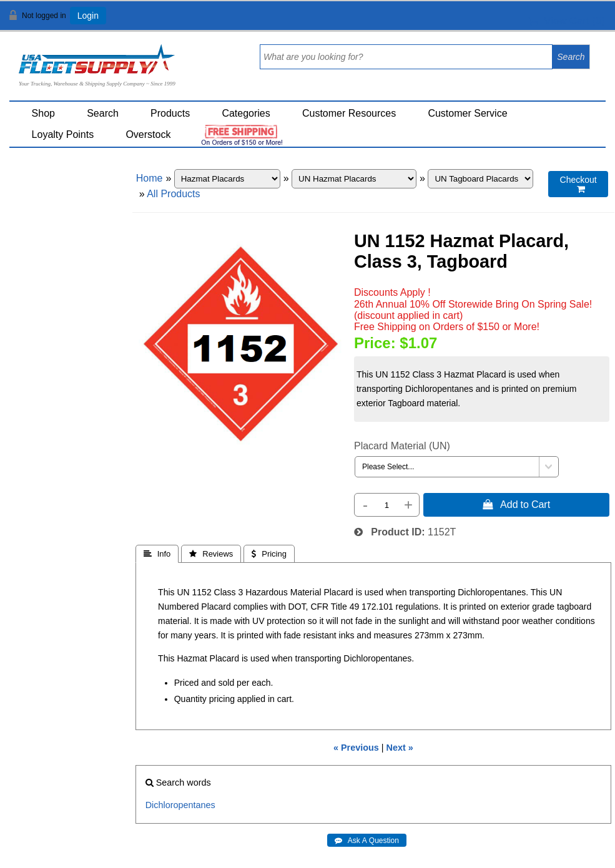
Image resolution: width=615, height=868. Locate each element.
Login (88, 16)
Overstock (148, 134)
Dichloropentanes (180, 805)
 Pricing (269, 554)
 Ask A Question (367, 841)
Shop (43, 113)
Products (170, 113)
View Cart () (567, 21)
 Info (157, 554)
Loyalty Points (63, 134)
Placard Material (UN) (402, 446)
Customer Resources (349, 113)
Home (150, 178)
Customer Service (467, 113)
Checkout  (578, 184)
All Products (173, 194)
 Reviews (211, 554)
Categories (246, 113)
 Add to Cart (516, 504)
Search (103, 113)
